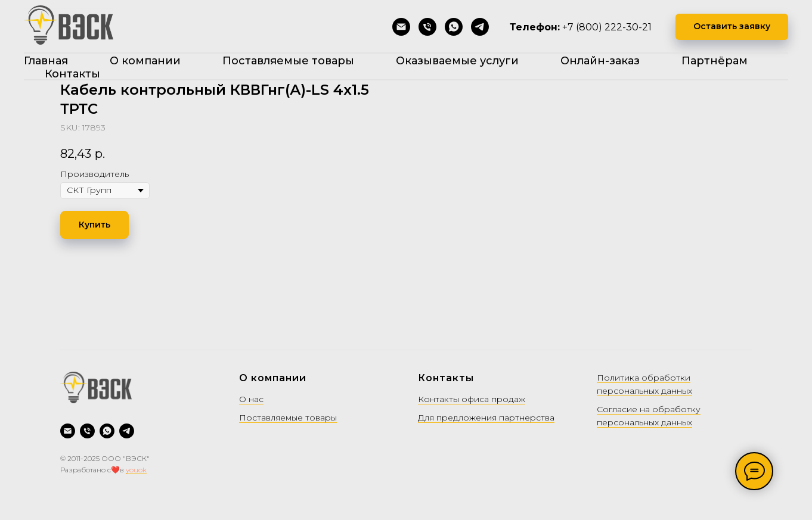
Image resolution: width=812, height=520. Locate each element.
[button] (732, 27)
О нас (251, 399)
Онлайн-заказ (600, 61)
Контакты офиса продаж (472, 399)
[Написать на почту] (401, 27)
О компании (145, 61)
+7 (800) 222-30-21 (607, 27)
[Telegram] (480, 27)
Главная (46, 61)
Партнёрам (715, 61)
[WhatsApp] (454, 27)
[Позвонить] (427, 27)
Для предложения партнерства (486, 418)
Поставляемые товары (288, 61)
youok (136, 470)
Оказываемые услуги (457, 61)
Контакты (72, 74)
